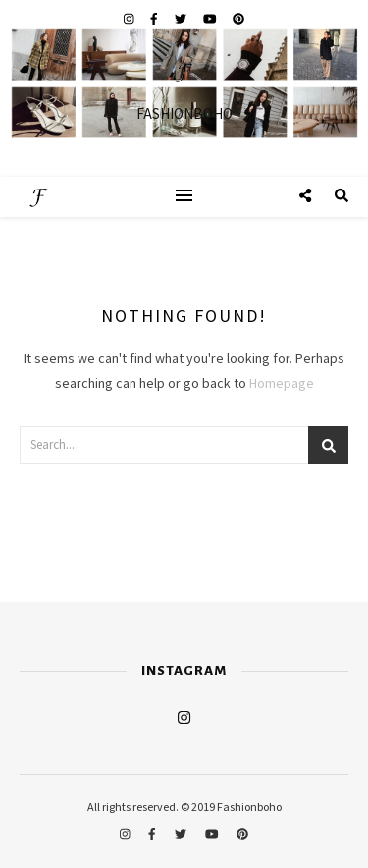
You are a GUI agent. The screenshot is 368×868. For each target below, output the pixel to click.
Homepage (282, 384)
